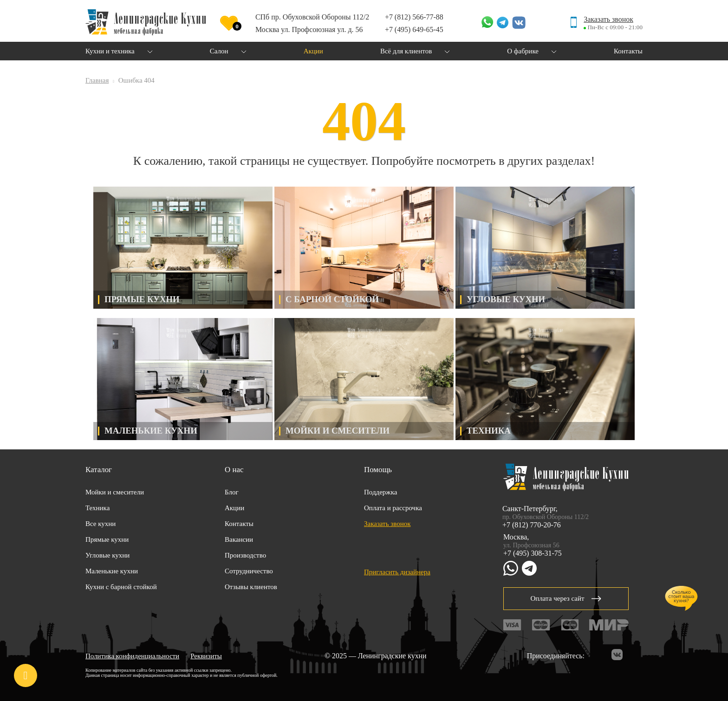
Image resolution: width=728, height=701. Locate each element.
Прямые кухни (107, 539)
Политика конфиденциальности (132, 656)
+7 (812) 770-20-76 (532, 525)
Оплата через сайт (566, 598)
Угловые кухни (107, 555)
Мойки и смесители (115, 492)
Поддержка (380, 492)
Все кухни (101, 524)
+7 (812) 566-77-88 (414, 17)
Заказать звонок (608, 19)
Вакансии (239, 539)
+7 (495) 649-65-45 (414, 29)
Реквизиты (206, 656)
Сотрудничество (249, 571)
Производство (245, 555)
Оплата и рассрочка (393, 508)
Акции (234, 508)
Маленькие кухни (112, 571)
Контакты (239, 524)
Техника (97, 508)
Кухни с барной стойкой (121, 587)
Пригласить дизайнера (397, 572)
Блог (232, 492)
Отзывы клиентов (251, 587)
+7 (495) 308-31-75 (533, 553)
